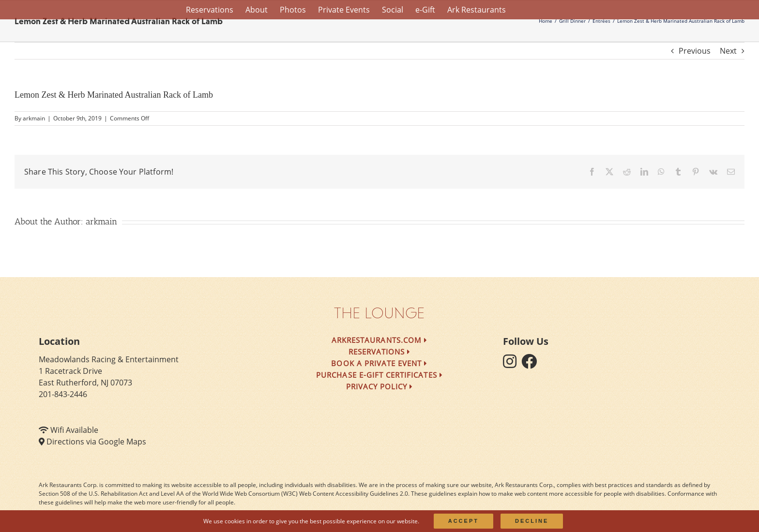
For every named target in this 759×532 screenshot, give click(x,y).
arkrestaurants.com (379, 340)
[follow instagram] (512, 364)
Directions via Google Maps (96, 442)
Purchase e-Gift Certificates (379, 375)
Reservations (380, 352)
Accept (463, 521)
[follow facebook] (531, 364)
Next (728, 51)
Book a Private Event (379, 363)
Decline (532, 521)
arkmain (34, 118)
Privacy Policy (380, 386)
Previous (695, 51)
